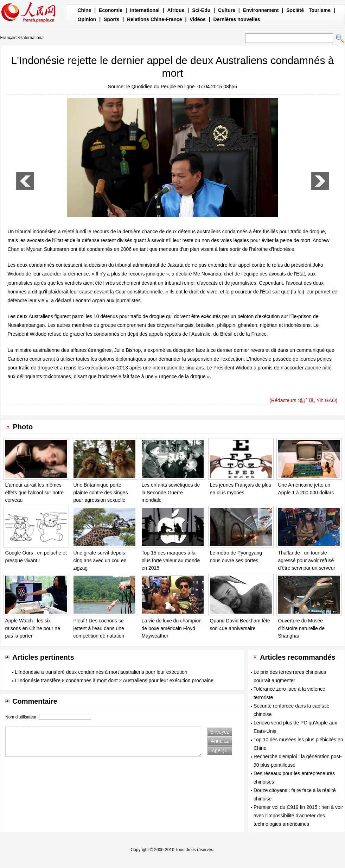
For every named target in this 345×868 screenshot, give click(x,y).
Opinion (87, 19)
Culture (227, 10)
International (145, 10)
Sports (111, 19)
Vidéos (198, 19)
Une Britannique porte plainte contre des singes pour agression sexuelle (101, 492)
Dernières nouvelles (237, 19)
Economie (111, 10)
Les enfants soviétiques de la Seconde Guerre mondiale (171, 492)
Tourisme (320, 10)
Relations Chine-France (154, 19)
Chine (85, 10)
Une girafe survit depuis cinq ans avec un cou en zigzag (100, 560)
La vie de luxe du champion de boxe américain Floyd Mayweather (172, 628)
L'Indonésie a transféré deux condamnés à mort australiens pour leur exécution (101, 672)
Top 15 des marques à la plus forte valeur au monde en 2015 (171, 560)
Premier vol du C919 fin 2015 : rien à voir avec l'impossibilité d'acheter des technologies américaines (298, 816)
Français (8, 38)
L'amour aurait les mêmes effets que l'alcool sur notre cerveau (35, 492)
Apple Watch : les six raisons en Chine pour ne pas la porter (33, 628)
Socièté (295, 10)
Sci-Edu (201, 10)
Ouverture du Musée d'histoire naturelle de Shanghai (302, 628)
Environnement (261, 10)
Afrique (176, 10)
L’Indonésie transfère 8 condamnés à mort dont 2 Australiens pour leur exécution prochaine (114, 680)
